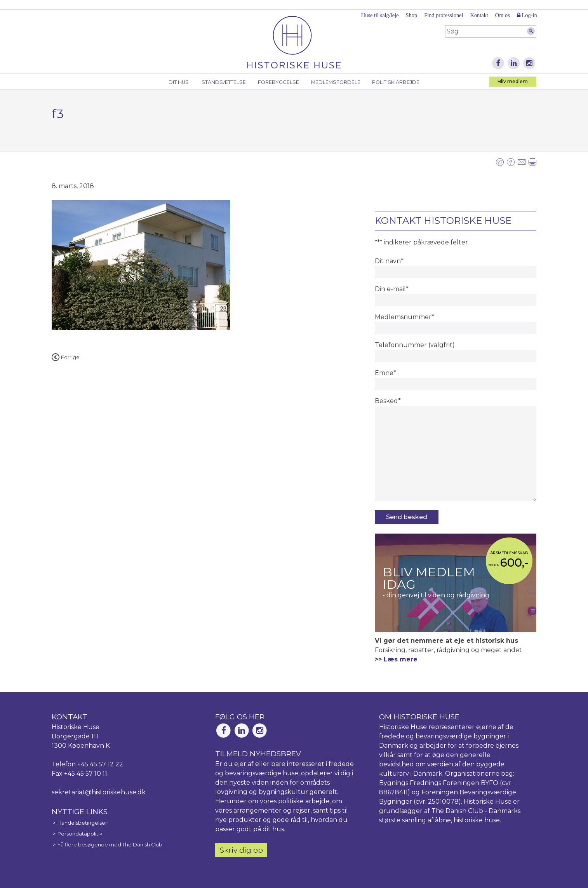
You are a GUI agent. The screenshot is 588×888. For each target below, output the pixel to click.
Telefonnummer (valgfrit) (415, 345)
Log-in (527, 15)
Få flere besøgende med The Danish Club (110, 845)
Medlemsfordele (336, 82)
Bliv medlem (513, 81)
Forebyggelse (278, 82)
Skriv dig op (241, 850)
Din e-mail (392, 289)
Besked (388, 401)
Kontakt (479, 15)
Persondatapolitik (80, 834)
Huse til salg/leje (380, 15)
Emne (385, 373)
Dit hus (179, 82)
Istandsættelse (223, 82)
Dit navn (389, 261)
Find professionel (444, 15)
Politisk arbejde (396, 82)
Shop (412, 15)
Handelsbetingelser (82, 823)
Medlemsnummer (404, 317)
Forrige (66, 357)
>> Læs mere (396, 659)
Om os (503, 15)
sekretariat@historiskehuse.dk (99, 792)
